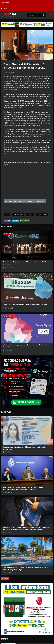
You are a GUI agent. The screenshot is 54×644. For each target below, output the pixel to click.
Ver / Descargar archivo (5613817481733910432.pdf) (25, 201)
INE (7, 214)
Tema (5, 9)
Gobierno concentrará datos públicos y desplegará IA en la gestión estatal (24, 448)
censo (30, 214)
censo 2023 (42, 214)
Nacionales (8, 234)
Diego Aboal (18, 214)
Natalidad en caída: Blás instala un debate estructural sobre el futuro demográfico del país (25, 569)
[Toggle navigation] (50, 15)
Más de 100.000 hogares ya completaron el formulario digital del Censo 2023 (27, 346)
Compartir (25, 221)
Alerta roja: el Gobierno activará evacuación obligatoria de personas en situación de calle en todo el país (24, 488)
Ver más (5, 579)
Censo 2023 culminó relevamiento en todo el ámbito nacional (25, 304)
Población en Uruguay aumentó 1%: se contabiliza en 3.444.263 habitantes (26, 263)
